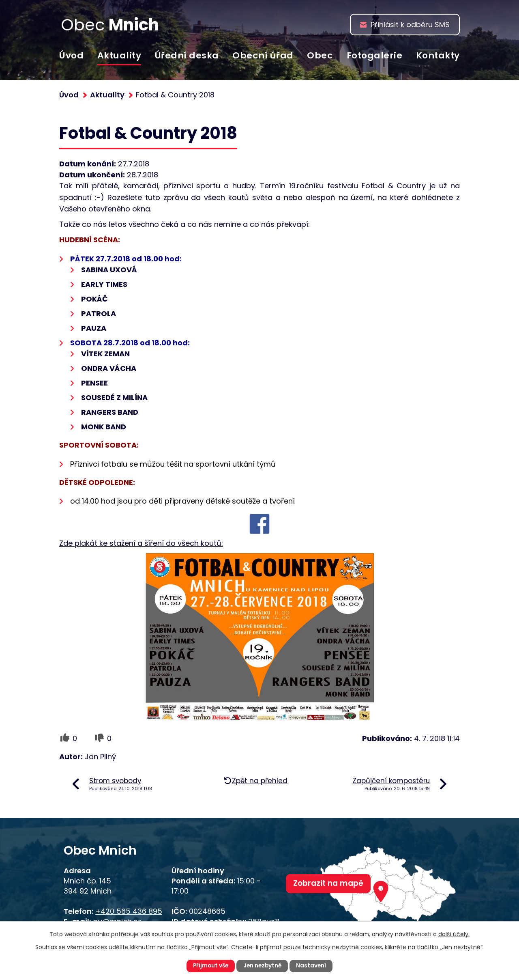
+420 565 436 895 (129, 911)
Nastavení (312, 966)
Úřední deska (187, 55)
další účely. (454, 934)
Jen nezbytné (263, 966)
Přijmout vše (210, 966)
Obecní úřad (263, 55)
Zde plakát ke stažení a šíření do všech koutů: (141, 543)
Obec (320, 55)
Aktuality (119, 55)
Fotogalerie (375, 55)
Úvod (71, 55)
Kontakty (438, 55)
